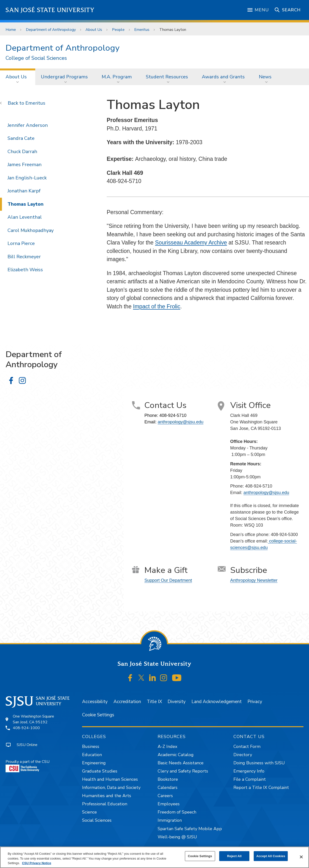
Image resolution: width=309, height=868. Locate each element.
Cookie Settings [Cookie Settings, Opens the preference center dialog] (200, 856)
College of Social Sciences (36, 58)
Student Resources (167, 77)
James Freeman (25, 165)
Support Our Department (168, 580)
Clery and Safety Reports (183, 771)
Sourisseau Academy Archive (191, 243)
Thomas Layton (173, 30)
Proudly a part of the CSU (28, 766)
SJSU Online (27, 745)
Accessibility (95, 702)
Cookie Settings (98, 715)
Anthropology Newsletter (254, 580)
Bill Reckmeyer (24, 257)
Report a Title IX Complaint (261, 787)
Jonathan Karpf (24, 191)
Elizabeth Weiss (25, 270)
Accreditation (127, 702)
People (118, 30)
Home (11, 30)
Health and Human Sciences (110, 779)
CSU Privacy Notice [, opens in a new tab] (37, 863)
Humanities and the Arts (107, 796)
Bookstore (168, 779)
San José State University (50, 10)
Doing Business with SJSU (259, 763)
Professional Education (105, 804)
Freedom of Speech (177, 812)
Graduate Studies (100, 771)
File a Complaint (250, 779)
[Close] (301, 857)
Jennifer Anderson (28, 125)
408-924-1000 (26, 728)
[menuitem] (18, 77)
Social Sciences (97, 820)
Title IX (154, 702)
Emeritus (142, 30)
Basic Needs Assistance (181, 763)
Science (89, 812)
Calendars (168, 787)
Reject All (234, 856)
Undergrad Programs (64, 77)
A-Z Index (167, 746)
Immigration (170, 820)
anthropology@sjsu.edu (180, 422)
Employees (169, 804)
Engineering (94, 763)
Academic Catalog (176, 755)
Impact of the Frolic (157, 306)
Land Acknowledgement (217, 702)
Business (91, 746)
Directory (243, 755)
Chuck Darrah (22, 152)
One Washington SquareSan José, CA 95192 (33, 719)
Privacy (255, 702)
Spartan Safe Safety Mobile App (190, 829)
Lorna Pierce (21, 243)
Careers (165, 796)
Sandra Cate (21, 138)
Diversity (177, 702)
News (265, 77)
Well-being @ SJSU (177, 837)
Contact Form (247, 746)
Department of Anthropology (51, 30)
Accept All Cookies (271, 856)
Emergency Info (249, 771)
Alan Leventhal (25, 217)
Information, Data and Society (111, 787)
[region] (154, 857)
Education (92, 755)
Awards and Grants (223, 77)
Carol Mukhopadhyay (31, 230)
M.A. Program (117, 77)
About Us (94, 30)
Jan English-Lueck (27, 178)
